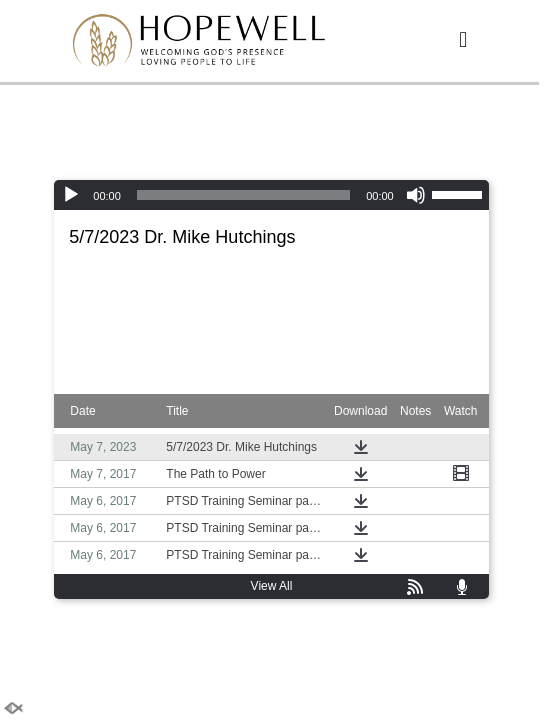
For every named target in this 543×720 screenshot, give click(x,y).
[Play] (71, 195)
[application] (271, 195)
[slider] (243, 195)
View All (272, 586)
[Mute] (416, 195)
